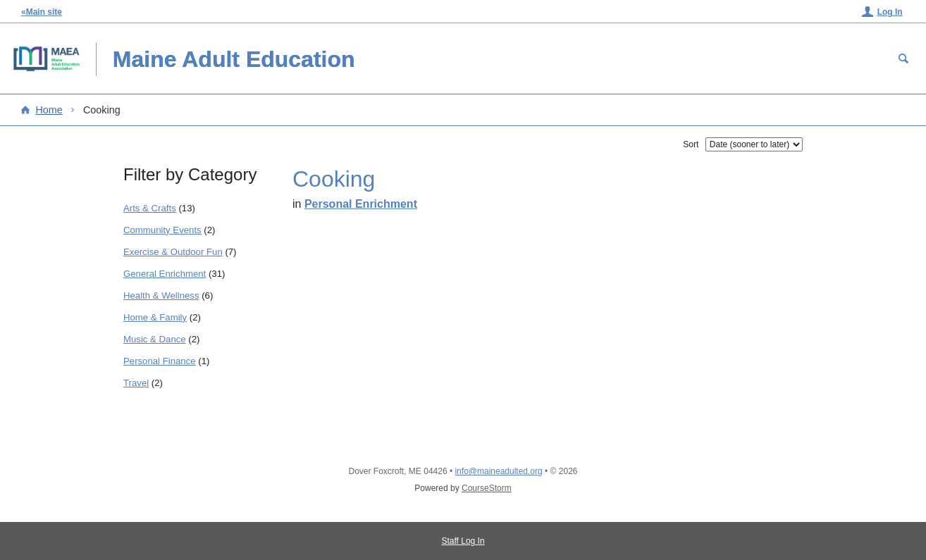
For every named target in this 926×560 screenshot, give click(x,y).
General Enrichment (165, 274)
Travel (136, 383)
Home (49, 110)
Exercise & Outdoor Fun (173, 252)
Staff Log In (463, 541)
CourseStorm (487, 488)
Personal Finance (160, 361)
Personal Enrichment (361, 204)
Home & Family (155, 317)
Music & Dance (155, 339)
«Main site (42, 12)
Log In (890, 12)
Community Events (162, 230)
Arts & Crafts (150, 208)
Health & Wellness (161, 295)
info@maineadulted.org (498, 471)
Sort (691, 144)
